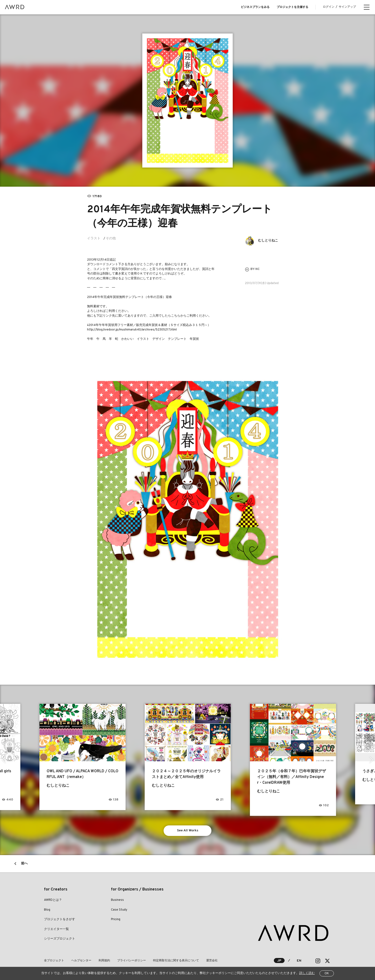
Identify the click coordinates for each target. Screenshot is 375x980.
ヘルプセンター (81, 961)
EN (299, 961)
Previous (4, 760)
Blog (47, 910)
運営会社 (212, 961)
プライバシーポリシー (132, 961)
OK (327, 974)
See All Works (188, 831)
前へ (24, 864)
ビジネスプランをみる (255, 7)
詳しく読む (307, 973)
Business (117, 900)
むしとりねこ (268, 241)
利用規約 (104, 961)
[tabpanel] (187, 101)
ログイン (329, 7)
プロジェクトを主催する (292, 7)
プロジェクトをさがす (60, 919)
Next (371, 760)
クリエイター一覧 (56, 929)
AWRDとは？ (53, 900)
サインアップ (347, 7)
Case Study (119, 910)
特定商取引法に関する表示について (176, 961)
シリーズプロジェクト (60, 939)
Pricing (116, 919)
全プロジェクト (54, 961)
